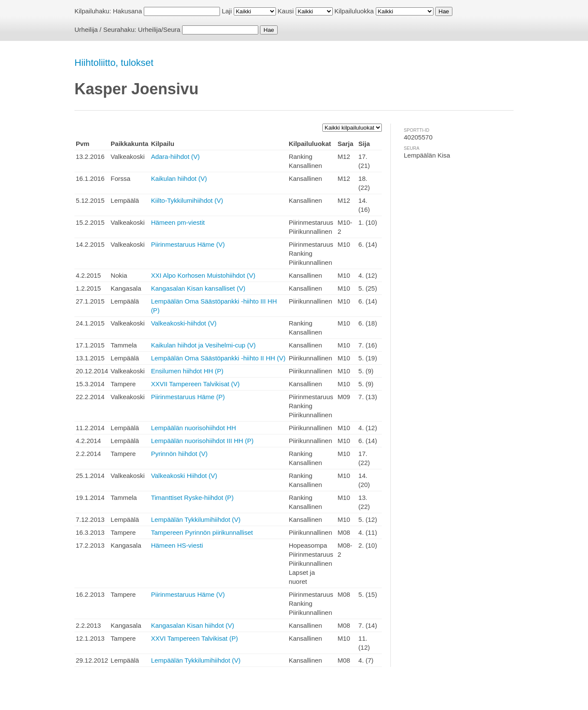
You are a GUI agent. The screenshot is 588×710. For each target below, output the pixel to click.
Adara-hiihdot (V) (175, 157)
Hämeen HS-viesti (177, 545)
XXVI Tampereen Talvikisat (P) (195, 638)
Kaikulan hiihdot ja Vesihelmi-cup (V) (203, 345)
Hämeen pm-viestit (178, 222)
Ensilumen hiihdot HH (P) (187, 371)
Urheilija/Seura (159, 29)
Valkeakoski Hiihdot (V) (184, 476)
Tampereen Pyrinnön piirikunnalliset (202, 532)
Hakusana (127, 11)
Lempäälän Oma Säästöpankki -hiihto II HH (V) (218, 358)
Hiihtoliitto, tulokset (114, 63)
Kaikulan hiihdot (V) (179, 178)
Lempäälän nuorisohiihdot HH (194, 428)
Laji (227, 11)
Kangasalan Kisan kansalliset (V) (198, 288)
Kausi (286, 11)
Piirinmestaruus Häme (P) (188, 397)
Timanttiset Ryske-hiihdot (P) (192, 498)
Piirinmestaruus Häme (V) (188, 244)
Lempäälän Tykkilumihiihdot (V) (196, 519)
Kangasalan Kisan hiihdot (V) (193, 625)
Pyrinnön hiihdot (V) (179, 454)
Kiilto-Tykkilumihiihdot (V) (187, 200)
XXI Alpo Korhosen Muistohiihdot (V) (203, 275)
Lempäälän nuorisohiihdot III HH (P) (202, 441)
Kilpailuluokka (354, 11)
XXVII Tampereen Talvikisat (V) (195, 384)
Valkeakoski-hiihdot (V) (184, 323)
